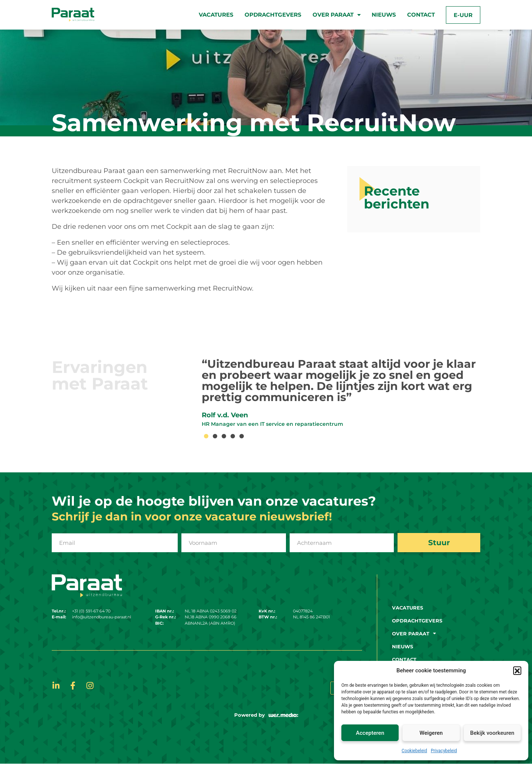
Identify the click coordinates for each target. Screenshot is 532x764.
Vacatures (216, 15)
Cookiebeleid (414, 751)
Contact (421, 15)
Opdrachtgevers (273, 15)
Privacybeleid (444, 751)
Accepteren (370, 733)
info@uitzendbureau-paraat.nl (102, 617)
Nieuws (384, 15)
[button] (517, 670)
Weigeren (431, 733)
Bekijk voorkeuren (492, 733)
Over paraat (337, 15)
